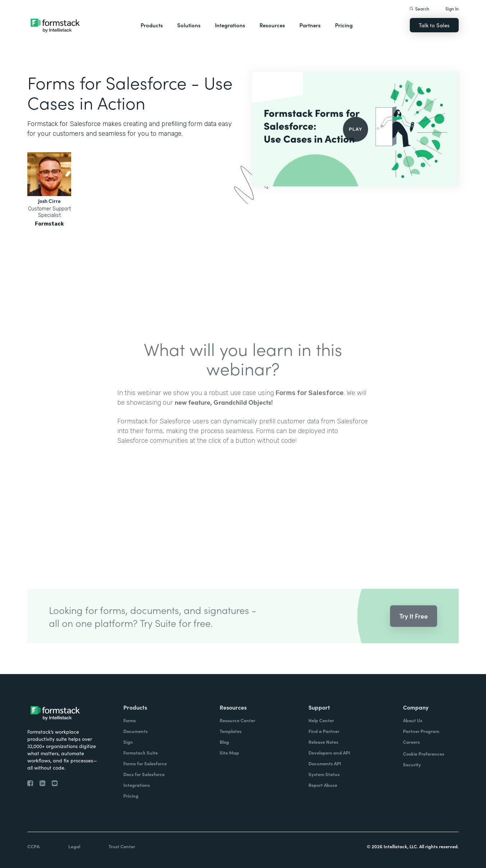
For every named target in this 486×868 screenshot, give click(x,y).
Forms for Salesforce (310, 402)
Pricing (344, 25)
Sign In (452, 8)
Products (152, 25)
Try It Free (414, 625)
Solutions (189, 25)
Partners (310, 25)
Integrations (230, 25)
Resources (272, 25)
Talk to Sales (434, 25)
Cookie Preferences (424, 754)
